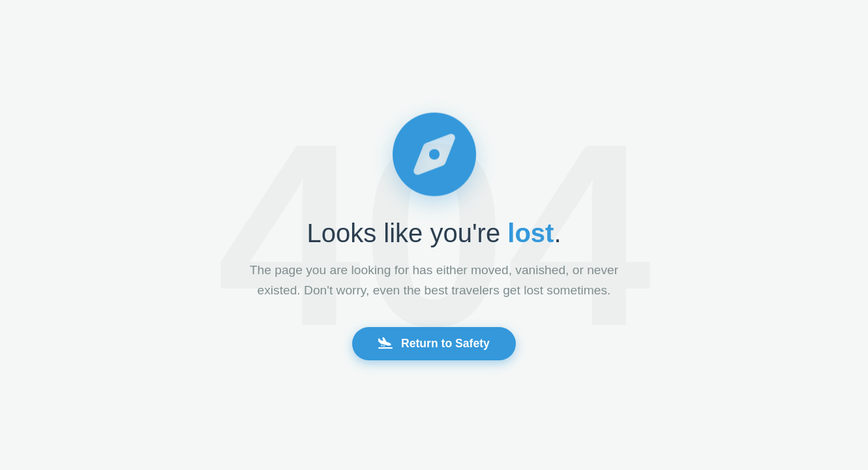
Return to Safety (434, 343)
